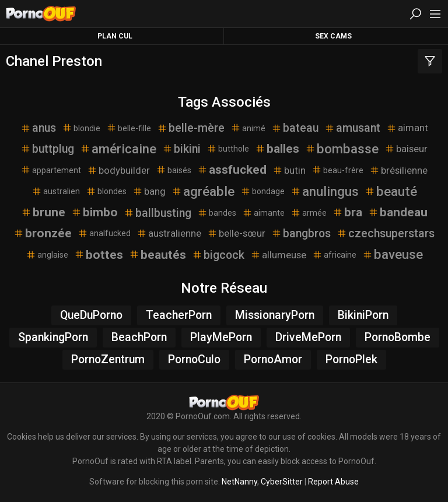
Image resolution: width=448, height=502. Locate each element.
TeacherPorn (179, 315)
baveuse (393, 254)
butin (289, 170)
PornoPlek (351, 359)
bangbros (301, 234)
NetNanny (239, 482)
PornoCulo (194, 359)
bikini (181, 149)
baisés (174, 170)
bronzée (43, 233)
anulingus (325, 191)
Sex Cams (333, 36)
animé (248, 128)
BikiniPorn (363, 315)
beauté (391, 191)
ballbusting (157, 213)
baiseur (406, 149)
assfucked (232, 170)
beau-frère (337, 170)
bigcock (218, 255)
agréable (203, 191)
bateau (295, 128)
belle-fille (129, 128)
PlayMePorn (221, 337)
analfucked (104, 233)
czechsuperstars (386, 234)
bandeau (398, 212)
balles (277, 149)
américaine (118, 149)
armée (309, 213)
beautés (157, 255)
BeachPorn (139, 337)
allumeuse (278, 255)
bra (347, 212)
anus (38, 128)
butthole (228, 149)
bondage (262, 191)
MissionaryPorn (275, 315)
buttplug (47, 149)
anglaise (47, 255)
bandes (217, 213)
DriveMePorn (308, 337)
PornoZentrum (108, 359)
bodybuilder (118, 170)
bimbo (94, 212)
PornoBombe (398, 337)
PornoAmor (273, 359)
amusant (352, 128)
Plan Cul (115, 36)
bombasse (342, 149)
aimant (407, 128)
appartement (51, 170)
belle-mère (191, 128)
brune (43, 212)
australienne (169, 233)
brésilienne (398, 170)
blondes (106, 191)
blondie (81, 128)
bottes (99, 255)
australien (56, 191)
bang (149, 191)
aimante (263, 213)
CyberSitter (282, 482)
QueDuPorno (91, 315)
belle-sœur (236, 233)
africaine (334, 255)
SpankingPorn (53, 337)
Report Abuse (333, 482)
